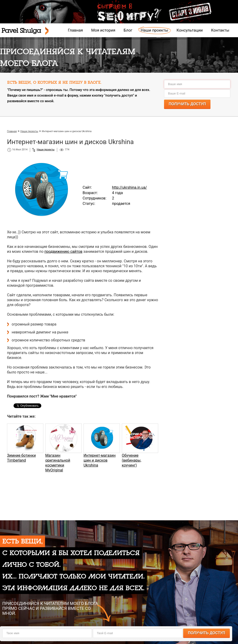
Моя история (103, 30)
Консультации (190, 30)
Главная (75, 30)
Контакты (220, 30)
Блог (128, 30)
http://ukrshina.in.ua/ (129, 187)
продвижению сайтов (63, 251)
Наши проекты (154, 30)
